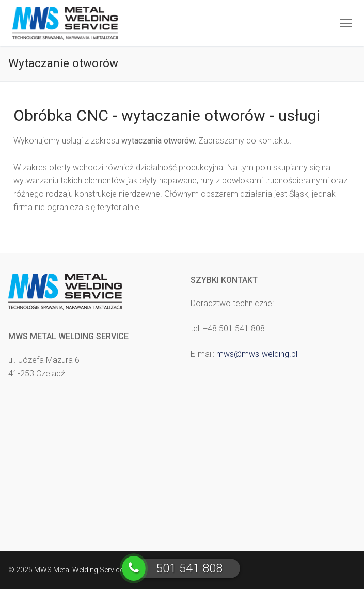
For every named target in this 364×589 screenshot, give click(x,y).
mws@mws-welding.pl (257, 354)
